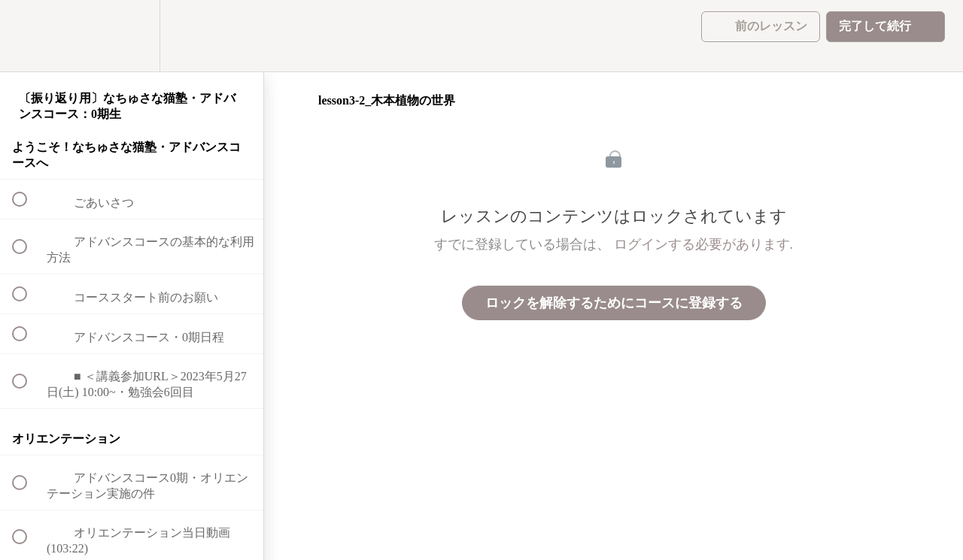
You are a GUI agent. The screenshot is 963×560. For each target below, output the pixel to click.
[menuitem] (132, 36)
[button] (28, 36)
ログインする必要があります (702, 244)
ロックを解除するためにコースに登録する (614, 303)
